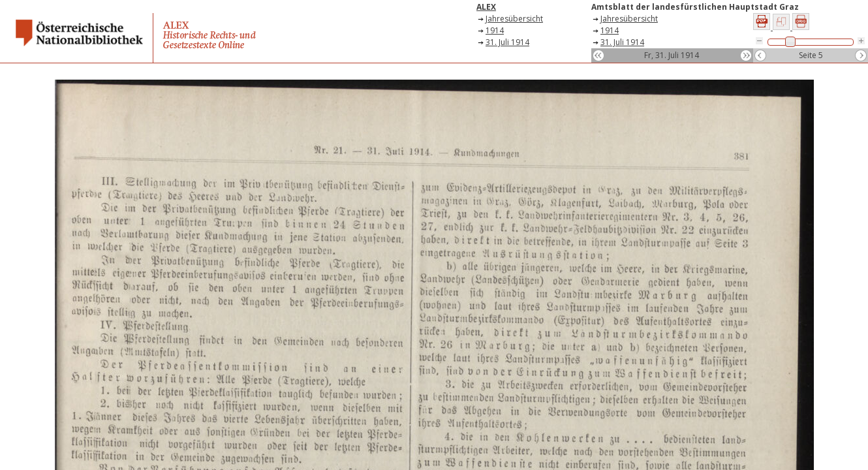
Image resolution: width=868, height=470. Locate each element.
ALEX (486, 7)
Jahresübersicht (514, 19)
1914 (495, 30)
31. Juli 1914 (507, 42)
